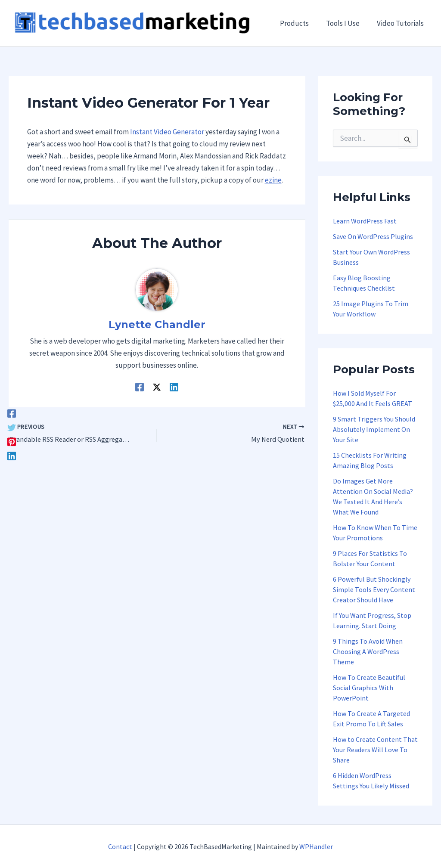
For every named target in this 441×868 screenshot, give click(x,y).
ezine (273, 181)
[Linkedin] (12, 455)
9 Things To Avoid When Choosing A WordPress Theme (368, 652)
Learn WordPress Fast (365, 222)
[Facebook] (12, 413)
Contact (120, 846)
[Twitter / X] (157, 387)
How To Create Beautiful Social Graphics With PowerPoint (369, 688)
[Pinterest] (12, 441)
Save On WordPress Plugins (373, 237)
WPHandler (316, 846)
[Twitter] (12, 427)
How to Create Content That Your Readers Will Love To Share (375, 750)
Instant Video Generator (167, 133)
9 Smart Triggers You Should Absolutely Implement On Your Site (374, 430)
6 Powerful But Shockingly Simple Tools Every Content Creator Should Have (374, 590)
